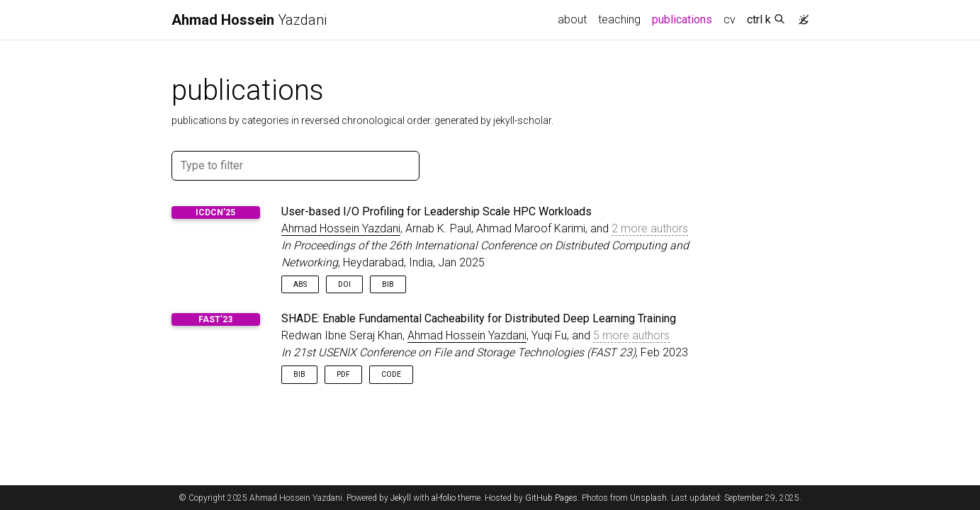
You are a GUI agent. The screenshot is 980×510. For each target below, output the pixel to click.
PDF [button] (343, 374)
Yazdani (249, 20)
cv (730, 19)
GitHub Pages (551, 498)
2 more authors (650, 228)
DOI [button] (344, 284)
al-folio (444, 498)
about (572, 19)
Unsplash (648, 498)
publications (685, 18)
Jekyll (401, 498)
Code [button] (391, 374)
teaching (619, 19)
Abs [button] (300, 284)
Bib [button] (388, 284)
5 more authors (631, 335)
